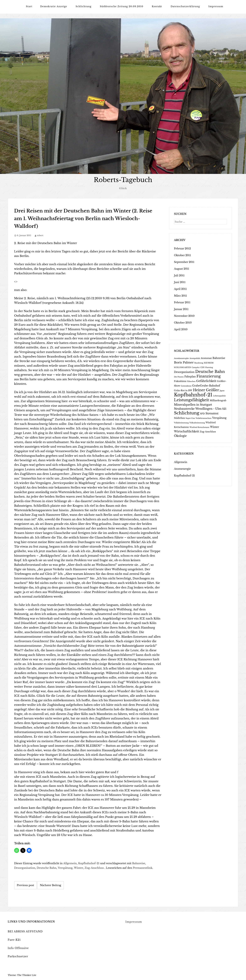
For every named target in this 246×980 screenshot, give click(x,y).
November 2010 (184, 316)
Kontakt (157, 6)
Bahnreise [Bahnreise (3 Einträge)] (219, 358)
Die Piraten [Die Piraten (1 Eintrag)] (179, 377)
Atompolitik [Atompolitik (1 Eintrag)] (195, 358)
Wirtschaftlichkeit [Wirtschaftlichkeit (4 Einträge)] (187, 431)
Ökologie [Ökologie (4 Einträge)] (180, 436)
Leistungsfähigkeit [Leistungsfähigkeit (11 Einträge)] (191, 400)
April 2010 (181, 329)
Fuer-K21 (14, 940)
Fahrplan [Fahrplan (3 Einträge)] (190, 376)
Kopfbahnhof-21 (89, 863)
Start (29, 6)
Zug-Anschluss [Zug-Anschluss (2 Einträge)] (208, 432)
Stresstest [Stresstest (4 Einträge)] (212, 413)
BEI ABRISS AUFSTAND (25, 931)
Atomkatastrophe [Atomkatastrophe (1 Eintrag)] (181, 358)
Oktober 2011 (182, 255)
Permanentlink (143, 868)
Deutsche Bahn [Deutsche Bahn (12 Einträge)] (210, 371)
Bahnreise (139, 863)
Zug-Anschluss (94, 868)
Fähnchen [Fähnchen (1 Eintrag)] (191, 381)
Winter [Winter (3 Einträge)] (215, 427)
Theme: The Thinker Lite (22, 975)
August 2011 (182, 269)
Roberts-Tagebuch (123, 180)
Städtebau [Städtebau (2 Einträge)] (179, 418)
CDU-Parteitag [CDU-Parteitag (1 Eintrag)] (207, 367)
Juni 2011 (180, 282)
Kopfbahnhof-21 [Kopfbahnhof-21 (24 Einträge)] (193, 395)
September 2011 (184, 262)
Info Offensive (18, 948)
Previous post (25, 885)
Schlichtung (84, 6)
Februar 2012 (182, 248)
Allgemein (70, 863)
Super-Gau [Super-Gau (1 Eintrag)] (190, 418)
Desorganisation (25, 868)
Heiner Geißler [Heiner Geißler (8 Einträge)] (206, 390)
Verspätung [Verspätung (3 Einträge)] (219, 418)
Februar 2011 (182, 302)
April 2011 (180, 289)
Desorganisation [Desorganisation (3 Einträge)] (184, 372)
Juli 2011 (179, 275)
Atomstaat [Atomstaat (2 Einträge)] (206, 358)
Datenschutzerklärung (185, 6)
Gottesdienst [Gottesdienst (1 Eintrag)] (186, 386)
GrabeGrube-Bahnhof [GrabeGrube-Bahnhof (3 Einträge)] (206, 385)
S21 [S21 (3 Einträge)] (224, 409)
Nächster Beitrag (51, 885)
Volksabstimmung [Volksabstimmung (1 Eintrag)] (197, 423)
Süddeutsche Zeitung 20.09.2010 (122, 6)
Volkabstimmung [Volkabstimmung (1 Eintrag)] (181, 423)
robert (40, 235)
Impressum (216, 6)
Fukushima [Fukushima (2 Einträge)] (180, 381)
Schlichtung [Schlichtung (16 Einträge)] (187, 413)
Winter (79, 868)
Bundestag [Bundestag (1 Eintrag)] (199, 363)
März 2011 (180, 295)
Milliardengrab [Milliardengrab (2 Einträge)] (218, 400)
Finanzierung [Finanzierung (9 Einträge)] (209, 376)
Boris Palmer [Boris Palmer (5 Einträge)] (184, 362)
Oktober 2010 (183, 322)
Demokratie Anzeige (54, 6)
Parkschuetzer (18, 956)
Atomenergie (182, 469)
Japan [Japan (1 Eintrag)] (222, 391)
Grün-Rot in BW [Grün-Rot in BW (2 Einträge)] (183, 390)
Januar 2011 (181, 309)
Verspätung (65, 868)
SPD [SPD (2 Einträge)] (202, 414)
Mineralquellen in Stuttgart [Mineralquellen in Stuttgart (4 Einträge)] (193, 405)
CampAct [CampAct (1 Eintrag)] (196, 367)
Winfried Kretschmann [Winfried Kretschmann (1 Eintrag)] (199, 427)
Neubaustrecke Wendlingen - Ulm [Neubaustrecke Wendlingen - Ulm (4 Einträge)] (198, 409)
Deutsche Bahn (47, 868)
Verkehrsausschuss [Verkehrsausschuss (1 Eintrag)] (204, 418)
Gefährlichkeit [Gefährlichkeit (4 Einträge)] (206, 381)
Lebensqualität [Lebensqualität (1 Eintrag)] (219, 396)
